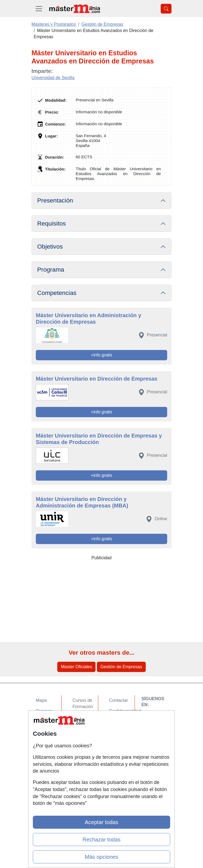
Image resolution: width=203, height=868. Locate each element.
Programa (51, 270)
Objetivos (50, 247)
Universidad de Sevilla (53, 78)
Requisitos (52, 224)
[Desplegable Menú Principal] (39, 9)
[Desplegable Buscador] (166, 9)
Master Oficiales (76, 667)
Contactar (118, 700)
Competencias (57, 293)
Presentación (55, 200)
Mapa (41, 700)
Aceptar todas (101, 822)
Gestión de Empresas (121, 667)
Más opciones (101, 857)
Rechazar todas (101, 840)
